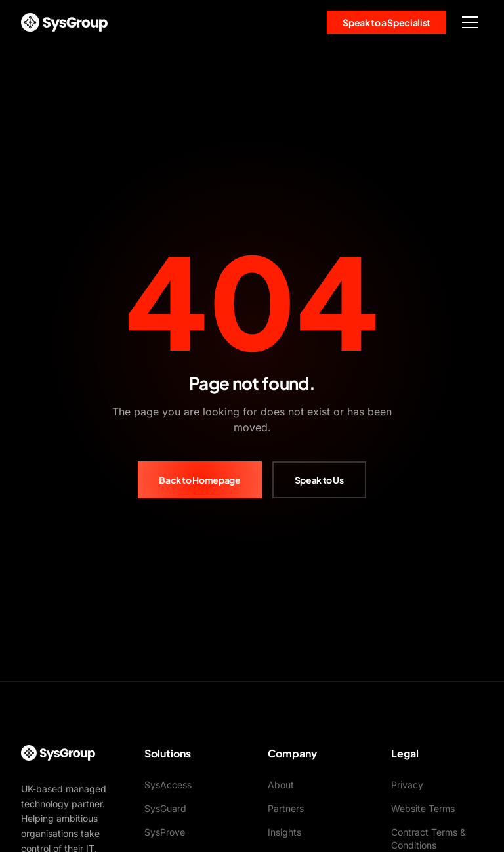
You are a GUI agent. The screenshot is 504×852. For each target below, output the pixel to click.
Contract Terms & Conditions (429, 839)
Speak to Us (319, 480)
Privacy (407, 785)
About (281, 785)
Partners (286, 808)
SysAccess (168, 785)
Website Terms (423, 808)
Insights (284, 832)
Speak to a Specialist (387, 22)
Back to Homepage (199, 480)
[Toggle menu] (470, 22)
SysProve (165, 832)
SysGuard (165, 808)
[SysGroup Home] (64, 22)
